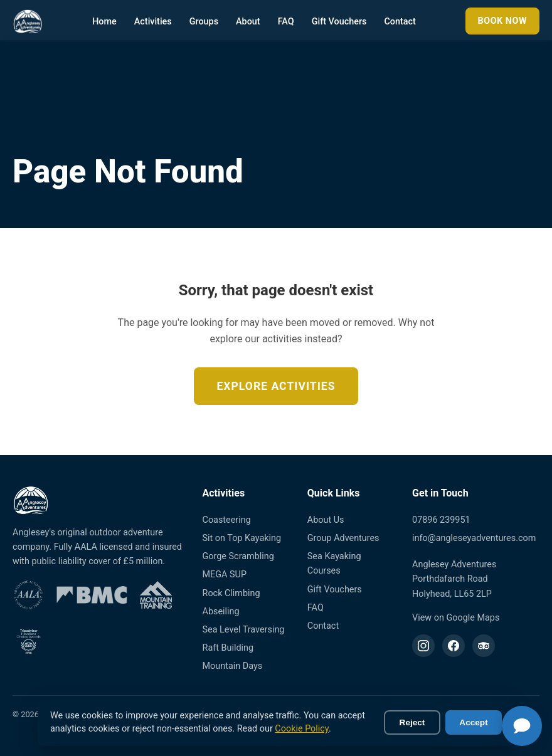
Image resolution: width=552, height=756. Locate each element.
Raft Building (228, 648)
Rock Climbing (231, 593)
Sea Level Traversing (244, 630)
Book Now (502, 21)
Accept (473, 722)
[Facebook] (454, 646)
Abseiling (221, 612)
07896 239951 (441, 520)
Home (104, 22)
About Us (326, 520)
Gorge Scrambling (238, 556)
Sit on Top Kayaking (242, 538)
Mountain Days (233, 666)
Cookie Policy (302, 729)
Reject (412, 722)
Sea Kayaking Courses (334, 564)
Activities (153, 22)
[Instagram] (423, 646)
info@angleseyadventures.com (474, 538)
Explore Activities (276, 386)
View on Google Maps (456, 618)
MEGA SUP (225, 575)
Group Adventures (343, 538)
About (248, 22)
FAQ (286, 22)
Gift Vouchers (339, 22)
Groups (204, 22)
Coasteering (227, 520)
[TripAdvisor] (484, 646)
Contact (400, 22)
